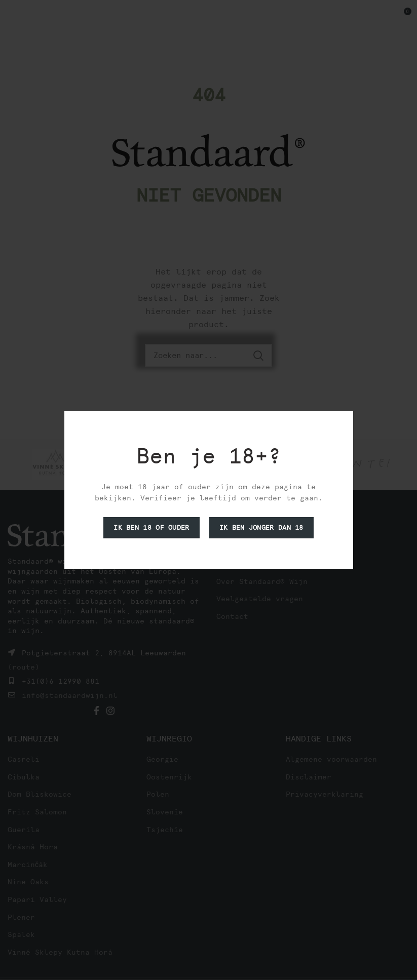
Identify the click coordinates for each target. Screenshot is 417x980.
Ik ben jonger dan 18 (261, 527)
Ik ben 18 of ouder (151, 527)
